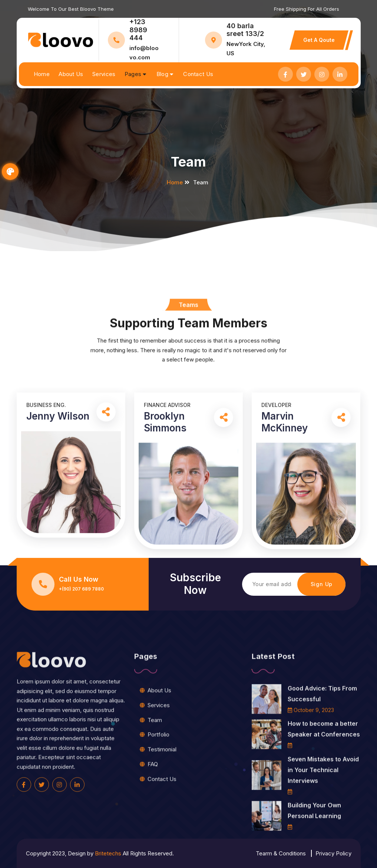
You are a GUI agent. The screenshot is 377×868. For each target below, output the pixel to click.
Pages (133, 74)
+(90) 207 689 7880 (81, 589)
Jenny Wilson (58, 534)
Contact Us (198, 74)
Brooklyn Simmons (165, 540)
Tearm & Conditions (281, 853)
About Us (71, 74)
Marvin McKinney (285, 540)
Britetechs (108, 853)
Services (104, 74)
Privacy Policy (333, 853)
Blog (162, 74)
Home (42, 74)
